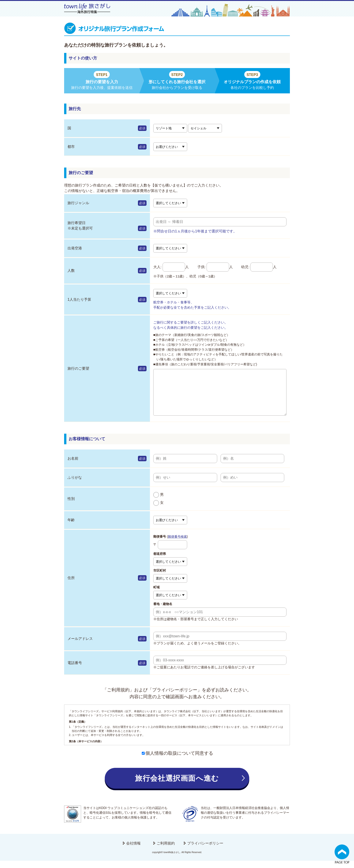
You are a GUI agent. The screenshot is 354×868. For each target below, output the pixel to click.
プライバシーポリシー (205, 850)
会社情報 (133, 850)
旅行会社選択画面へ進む (177, 785)
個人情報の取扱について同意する (177, 760)
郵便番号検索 (177, 544)
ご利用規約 (166, 850)
